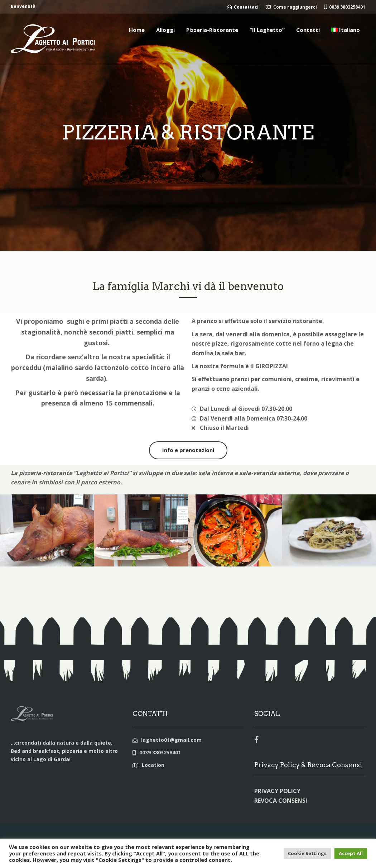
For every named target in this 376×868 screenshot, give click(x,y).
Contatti (308, 30)
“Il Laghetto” (267, 30)
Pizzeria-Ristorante (212, 30)
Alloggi (165, 30)
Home (137, 30)
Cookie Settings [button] (307, 853)
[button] (8, 530)
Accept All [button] (351, 853)
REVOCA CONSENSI (281, 801)
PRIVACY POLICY (277, 791)
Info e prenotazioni (188, 450)
